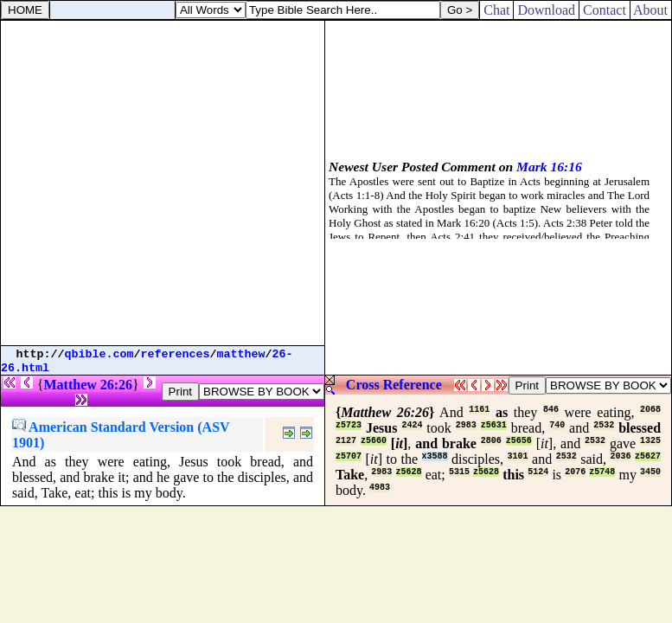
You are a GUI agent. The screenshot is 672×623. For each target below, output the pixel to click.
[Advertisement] (162, 183)
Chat (496, 10)
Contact (605, 10)
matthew (241, 354)
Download (546, 10)
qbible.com (99, 354)
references (176, 354)
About (651, 10)
